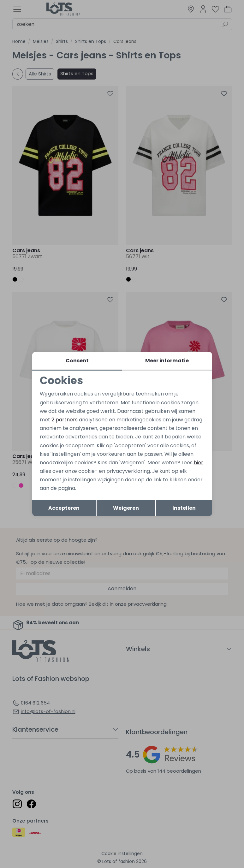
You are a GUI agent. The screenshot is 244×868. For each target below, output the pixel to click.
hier (199, 463)
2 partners (65, 420)
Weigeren (126, 508)
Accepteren (64, 508)
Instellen (184, 508)
